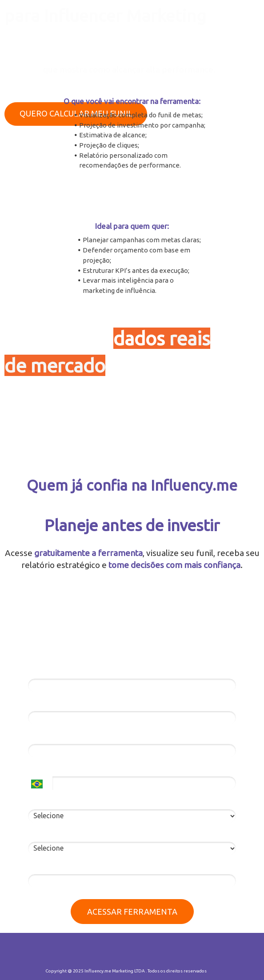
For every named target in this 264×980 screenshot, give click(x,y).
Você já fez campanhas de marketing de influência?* (112, 834)
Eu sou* (40, 801)
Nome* (39, 671)
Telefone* (43, 769)
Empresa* (43, 736)
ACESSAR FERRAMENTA (132, 912)
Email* (38, 704)
